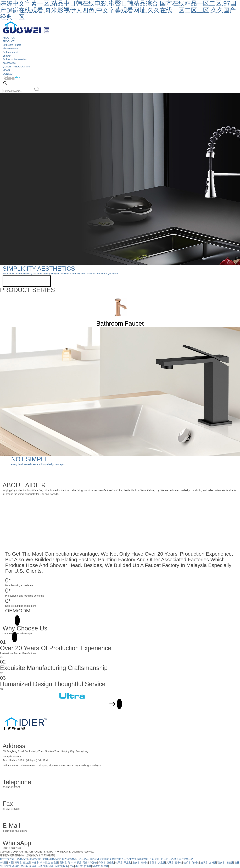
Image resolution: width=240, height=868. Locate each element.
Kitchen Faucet (11, 49)
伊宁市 (7, 866)
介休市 (102, 862)
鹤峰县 (18, 862)
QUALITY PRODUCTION (16, 67)
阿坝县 (50, 866)
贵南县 (88, 866)
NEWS (6, 70)
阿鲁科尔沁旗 (90, 862)
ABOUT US (9, 38)
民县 (66, 866)
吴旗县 (63, 862)
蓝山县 (27, 862)
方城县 (213, 862)
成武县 (204, 862)
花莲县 (230, 862)
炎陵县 (33, 866)
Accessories (9, 63)
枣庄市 (79, 866)
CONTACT (8, 74)
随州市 (196, 862)
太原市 (41, 866)
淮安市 (136, 862)
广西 (72, 866)
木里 (11, 862)
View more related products (27, 281)
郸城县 (105, 866)
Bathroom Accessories (15, 59)
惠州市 (145, 862)
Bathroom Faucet (12, 45)
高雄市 (16, 866)
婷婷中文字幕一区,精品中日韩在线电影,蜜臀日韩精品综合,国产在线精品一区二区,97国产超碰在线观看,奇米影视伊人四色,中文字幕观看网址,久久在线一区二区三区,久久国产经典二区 (97, 859)
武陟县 (170, 862)
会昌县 (55, 862)
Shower (7, 56)
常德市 (153, 862)
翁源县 (78, 862)
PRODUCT (9, 41)
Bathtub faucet (10, 52)
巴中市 (179, 862)
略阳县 (119, 862)
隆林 (70, 862)
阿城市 (96, 866)
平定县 (127, 862)
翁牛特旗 (45, 862)
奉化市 (35, 862)
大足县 (162, 862)
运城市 (58, 866)
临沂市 (187, 862)
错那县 (24, 866)
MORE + (10, 620)
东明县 (4, 862)
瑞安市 (221, 862)
